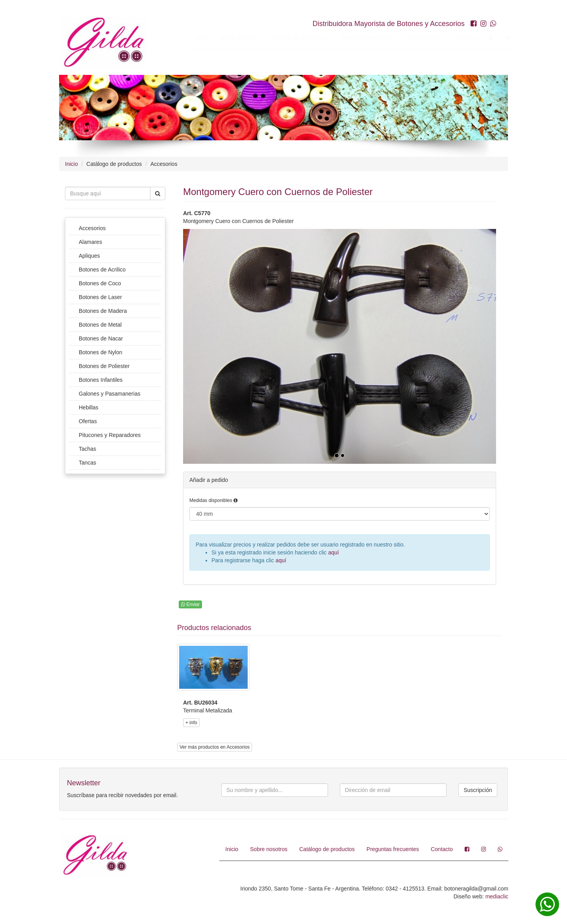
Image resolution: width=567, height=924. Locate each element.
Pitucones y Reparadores (110, 435)
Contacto (458, 38)
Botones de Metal (100, 325)
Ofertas (88, 421)
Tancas (87, 463)
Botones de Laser (100, 297)
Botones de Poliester (104, 366)
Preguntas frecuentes (361, 38)
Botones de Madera (103, 311)
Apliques (89, 256)
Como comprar (418, 38)
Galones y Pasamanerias (109, 394)
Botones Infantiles (101, 380)
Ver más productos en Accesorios (215, 747)
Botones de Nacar (101, 338)
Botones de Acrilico (102, 270)
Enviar (190, 604)
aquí (334, 552)
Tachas (87, 449)
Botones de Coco (100, 283)
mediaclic (497, 896)
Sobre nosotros (232, 38)
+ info (191, 723)
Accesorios (92, 228)
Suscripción (478, 790)
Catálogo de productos (293, 38)
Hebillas (89, 407)
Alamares (90, 242)
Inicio (195, 38)
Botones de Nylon (101, 352)
